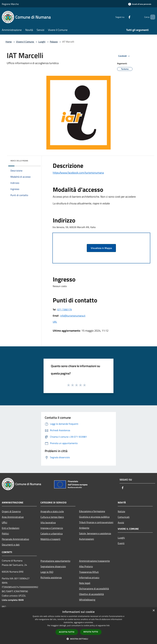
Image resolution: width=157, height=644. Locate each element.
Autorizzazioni (87, 539)
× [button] (154, 611)
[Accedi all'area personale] (140, 4)
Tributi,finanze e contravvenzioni (96, 522)
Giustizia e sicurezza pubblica (94, 517)
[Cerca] (151, 17)
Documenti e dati (11, 545)
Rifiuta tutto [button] (91, 632)
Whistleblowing (87, 600)
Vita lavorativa (48, 522)
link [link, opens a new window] (108, 625)
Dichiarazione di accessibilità (94, 589)
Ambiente (84, 528)
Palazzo (54, 42)
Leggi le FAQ (47, 572)
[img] (34, 160)
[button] (78, 639)
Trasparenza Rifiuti (89, 572)
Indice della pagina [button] (19, 161)
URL (55, 322)
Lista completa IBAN (13, 600)
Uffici (5, 522)
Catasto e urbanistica (52, 534)
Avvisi (121, 522)
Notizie (121, 511)
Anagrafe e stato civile (52, 511)
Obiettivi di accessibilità (91, 594)
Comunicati (124, 517)
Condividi (124, 56)
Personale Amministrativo (15, 539)
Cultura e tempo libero (52, 517)
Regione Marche (10, 4)
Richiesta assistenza (51, 577)
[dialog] (78, 626)
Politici (5, 534)
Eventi (121, 543)
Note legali (85, 583)
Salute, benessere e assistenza (95, 533)
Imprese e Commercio (52, 528)
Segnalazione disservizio (53, 566)
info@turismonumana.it (73, 316)
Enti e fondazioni (11, 528)
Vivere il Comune (25, 42)
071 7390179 (65, 309)
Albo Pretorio (86, 566)
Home (9, 42)
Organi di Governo (11, 511)
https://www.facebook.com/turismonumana (78, 173)
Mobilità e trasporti (50, 539)
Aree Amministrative (13, 517)
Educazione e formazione (92, 511)
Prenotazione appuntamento (55, 561)
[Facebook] (124, 17)
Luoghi (42, 42)
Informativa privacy (89, 577)
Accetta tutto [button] (67, 632)
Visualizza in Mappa (101, 248)
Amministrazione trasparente (94, 561)
